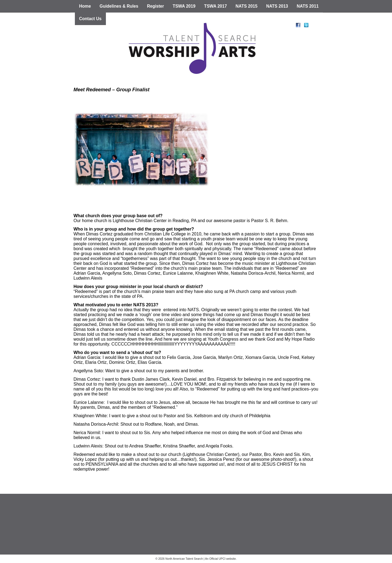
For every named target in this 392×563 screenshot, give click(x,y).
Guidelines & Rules (119, 6)
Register (155, 6)
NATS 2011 (308, 6)
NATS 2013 (277, 6)
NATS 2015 (246, 6)
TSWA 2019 (184, 6)
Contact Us (90, 19)
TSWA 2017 (216, 6)
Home (85, 6)
